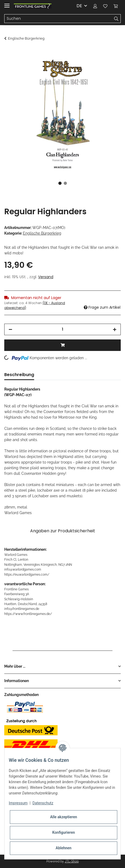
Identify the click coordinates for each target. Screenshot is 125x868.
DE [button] (79, 6)
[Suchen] (58, 19)
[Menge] (62, 329)
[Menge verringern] (10, 329)
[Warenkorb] (116, 6)
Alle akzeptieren (64, 817)
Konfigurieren (64, 832)
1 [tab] (60, 183)
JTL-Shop (72, 861)
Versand (46, 277)
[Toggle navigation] (7, 3)
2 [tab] (65, 183)
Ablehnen (64, 848)
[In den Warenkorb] (9, 53)
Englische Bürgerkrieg (42, 233)
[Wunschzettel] (105, 6)
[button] (95, 6)
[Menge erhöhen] (115, 329)
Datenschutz (43, 803)
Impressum (18, 803)
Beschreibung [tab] (19, 375)
